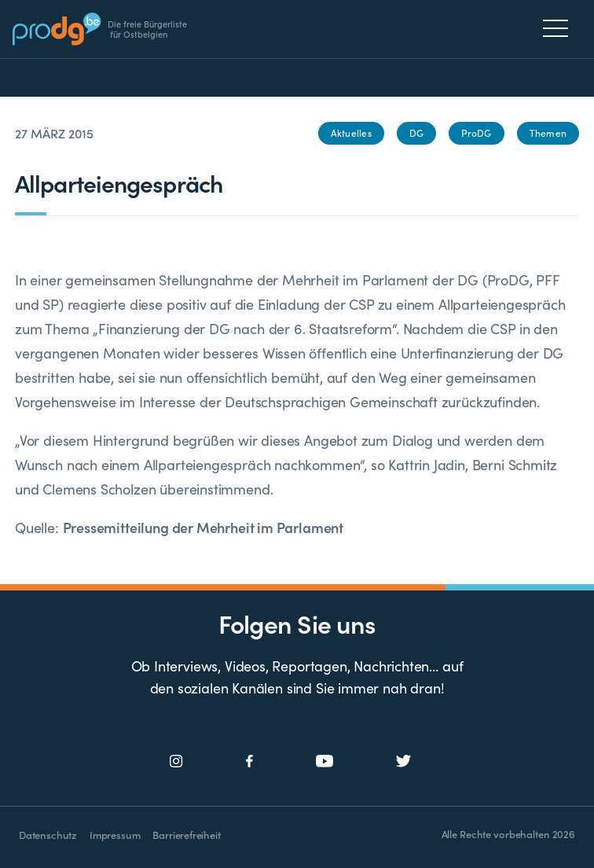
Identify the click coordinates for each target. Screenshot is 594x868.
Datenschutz (48, 835)
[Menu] (560, 28)
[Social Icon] (176, 761)
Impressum (115, 835)
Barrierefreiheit (186, 835)
